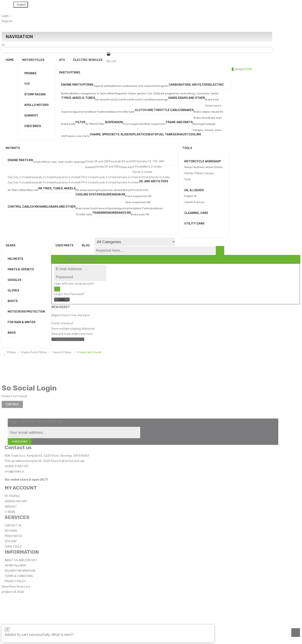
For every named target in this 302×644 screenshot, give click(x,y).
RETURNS (11, 531)
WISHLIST (11, 507)
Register (7, 21)
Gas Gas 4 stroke (19, 183)
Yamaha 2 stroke (128, 177)
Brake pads (68, 124)
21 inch (144, 190)
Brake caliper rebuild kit (208, 112)
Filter (81, 122)
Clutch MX (39, 162)
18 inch (127, 190)
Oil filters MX (31, 190)
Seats (152, 135)
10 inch (111, 100)
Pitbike (11, 352)
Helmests (15, 259)
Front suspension (134, 124)
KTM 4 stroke (88, 183)
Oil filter (100, 124)
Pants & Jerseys (21, 269)
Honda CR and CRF (97, 161)
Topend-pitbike (103, 86)
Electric (217, 85)
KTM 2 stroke (88, 177)
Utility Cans (194, 224)
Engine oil (190, 196)
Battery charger (80, 93)
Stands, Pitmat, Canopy (199, 173)
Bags (12, 333)
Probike (30, 73)
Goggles (14, 280)
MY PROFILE (12, 496)
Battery (66, 93)
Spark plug (164, 93)
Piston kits (126, 167)
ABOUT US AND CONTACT (21, 560)
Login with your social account (74, 284)
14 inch (128, 100)
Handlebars (111, 112)
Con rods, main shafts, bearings (65, 162)
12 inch (119, 100)
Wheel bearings (158, 100)
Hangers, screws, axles (207, 130)
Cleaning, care (196, 213)
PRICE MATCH (13, 536)
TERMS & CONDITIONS (19, 576)
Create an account (68, 339)
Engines (163, 86)
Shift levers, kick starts (75, 136)
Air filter (90, 124)
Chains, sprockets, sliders (111, 135)
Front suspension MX (138, 196)
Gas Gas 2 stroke (19, 177)
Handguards (75, 112)
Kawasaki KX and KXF (123, 161)
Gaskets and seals (139, 86)
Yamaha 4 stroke (128, 183)
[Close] (7, 629)
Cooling (195, 135)
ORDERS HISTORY (16, 501)
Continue (12, 404)
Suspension (114, 122)
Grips (64, 112)
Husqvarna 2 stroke (66, 177)
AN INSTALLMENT (16, 566)
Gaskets (90, 167)
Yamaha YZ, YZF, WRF (150, 161)
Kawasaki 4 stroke (42, 183)
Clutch (154, 86)
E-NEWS (10, 512)
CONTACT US (13, 526)
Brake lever (212, 100)
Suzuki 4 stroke (106, 183)
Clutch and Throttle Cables (158, 110)
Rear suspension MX (138, 202)
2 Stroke (138, 167)
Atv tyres (101, 100)
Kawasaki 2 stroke (42, 177)
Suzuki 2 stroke (106, 177)
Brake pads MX (140, 214)
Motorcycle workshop (203, 161)
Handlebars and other (187, 98)
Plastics (140, 135)
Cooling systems (89, 195)
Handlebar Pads (93, 112)
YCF (27, 84)
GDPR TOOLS (13, 547)
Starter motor (179, 93)
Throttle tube (126, 112)
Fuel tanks (166, 135)
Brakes (188, 110)
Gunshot (31, 116)
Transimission (103, 213)
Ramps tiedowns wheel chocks (203, 167)
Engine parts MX (20, 160)
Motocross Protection (26, 312)
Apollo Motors (36, 105)
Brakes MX (123, 213)
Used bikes (33, 126)
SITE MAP (11, 541)
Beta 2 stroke (153, 167)
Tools (188, 179)
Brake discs (201, 118)
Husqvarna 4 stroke (66, 183)
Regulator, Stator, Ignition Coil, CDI (136, 93)
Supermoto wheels (111, 190)
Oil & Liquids (194, 190)
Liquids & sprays (195, 202)
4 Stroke (144, 177)
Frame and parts (179, 122)
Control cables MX (23, 207)
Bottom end (120, 86)
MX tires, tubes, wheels (57, 189)
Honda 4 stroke (160, 177)
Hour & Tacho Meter (103, 93)
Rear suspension (155, 124)
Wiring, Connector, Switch (203, 93)
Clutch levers (213, 106)
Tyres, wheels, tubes (78, 98)
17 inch (145, 100)
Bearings (198, 124)
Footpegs (210, 124)
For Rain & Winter (22, 322)
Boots (13, 301)
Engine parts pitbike (77, 85)
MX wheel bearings (87, 190)
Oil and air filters (154, 182)
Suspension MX (114, 195)
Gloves (13, 291)
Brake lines (215, 118)
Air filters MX (15, 190)
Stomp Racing (35, 94)
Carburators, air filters (189, 85)
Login (5, 16)
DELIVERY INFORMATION (20, 571)
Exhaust (181, 135)
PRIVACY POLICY (15, 581)
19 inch (136, 190)
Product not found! (89, 352)
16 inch (136, 100)
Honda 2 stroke (142, 172)
